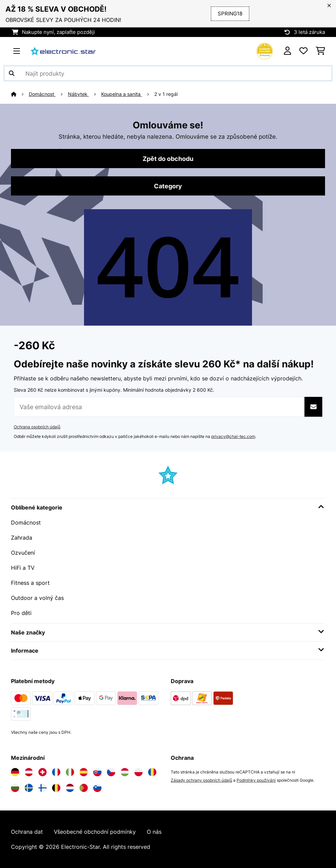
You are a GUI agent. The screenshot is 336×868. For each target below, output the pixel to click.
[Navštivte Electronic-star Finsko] (43, 788)
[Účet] (287, 51)
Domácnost (42, 94)
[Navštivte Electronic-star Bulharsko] (15, 788)
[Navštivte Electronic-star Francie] (56, 772)
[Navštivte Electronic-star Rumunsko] (152, 772)
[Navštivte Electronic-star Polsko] (139, 772)
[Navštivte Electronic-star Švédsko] (29, 788)
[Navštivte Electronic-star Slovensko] (97, 772)
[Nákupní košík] (320, 51)
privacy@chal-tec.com (233, 436)
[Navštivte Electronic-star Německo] (15, 772)
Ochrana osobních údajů (37, 427)
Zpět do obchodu (168, 159)
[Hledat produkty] (168, 73)
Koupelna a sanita (122, 94)
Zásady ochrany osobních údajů (201, 780)
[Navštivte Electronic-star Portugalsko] (84, 788)
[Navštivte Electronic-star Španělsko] (84, 772)
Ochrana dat (27, 832)
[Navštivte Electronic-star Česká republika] (111, 772)
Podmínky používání (256, 780)
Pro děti (21, 613)
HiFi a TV (23, 568)
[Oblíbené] (303, 51)
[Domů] (20, 94)
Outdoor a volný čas (37, 598)
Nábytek (78, 94)
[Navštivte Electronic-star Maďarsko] (125, 772)
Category (168, 186)
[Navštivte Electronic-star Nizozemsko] (70, 788)
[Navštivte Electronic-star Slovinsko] (97, 788)
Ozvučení (23, 553)
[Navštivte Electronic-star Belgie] (56, 788)
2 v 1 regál (166, 94)
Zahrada (22, 538)
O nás (154, 832)
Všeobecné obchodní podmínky (95, 832)
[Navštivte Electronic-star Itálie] (70, 772)
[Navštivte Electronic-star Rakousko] (29, 772)
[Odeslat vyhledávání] (12, 73)
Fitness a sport (30, 583)
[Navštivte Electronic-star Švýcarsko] (43, 772)
